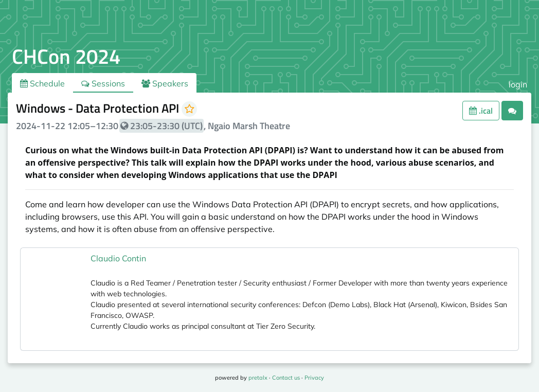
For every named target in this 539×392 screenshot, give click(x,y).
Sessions (103, 83)
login (518, 84)
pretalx (258, 378)
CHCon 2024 (66, 56)
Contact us (286, 378)
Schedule (42, 83)
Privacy (314, 378)
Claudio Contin (118, 258)
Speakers (165, 83)
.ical (481, 111)
